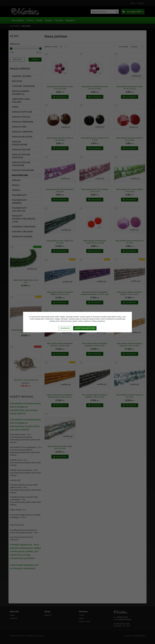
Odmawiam (65, 328)
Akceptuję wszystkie (85, 328)
